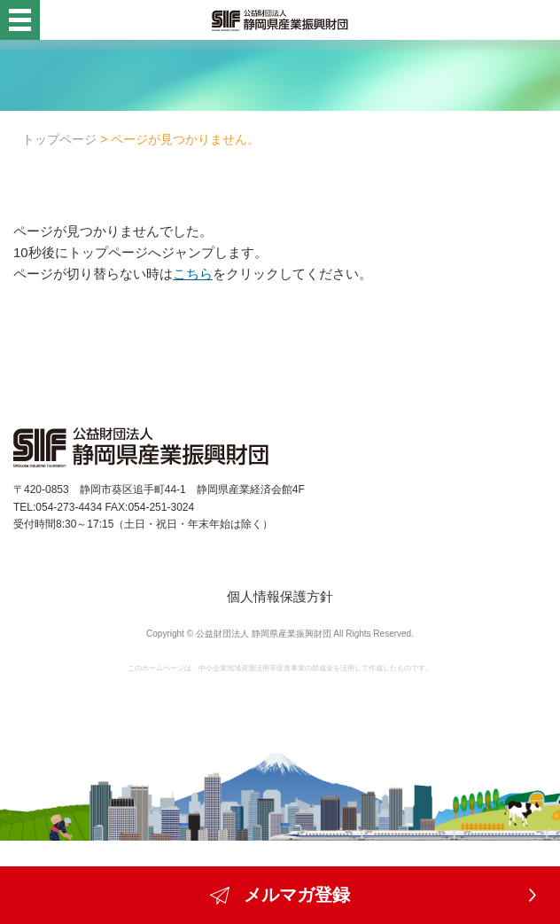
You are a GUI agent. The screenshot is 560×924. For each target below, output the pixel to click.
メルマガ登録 (280, 895)
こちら (193, 274)
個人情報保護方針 (280, 596)
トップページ (59, 139)
